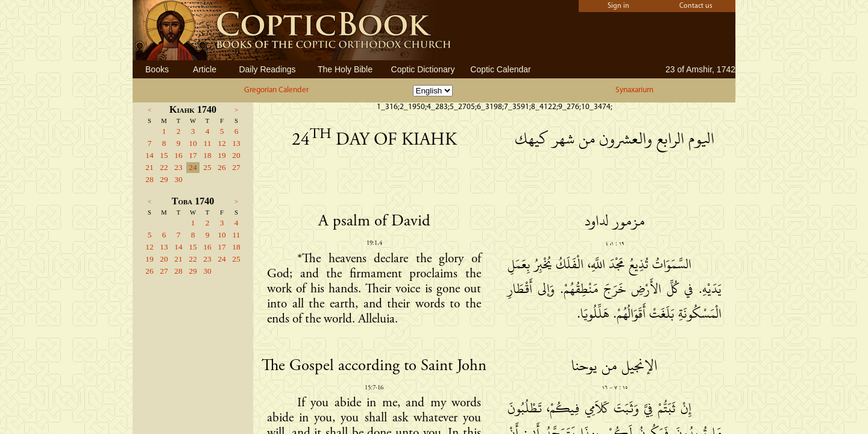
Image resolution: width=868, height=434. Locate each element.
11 (208, 143)
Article (205, 69)
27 (236, 167)
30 (178, 179)
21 (149, 167)
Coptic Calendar (500, 69)
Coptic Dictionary (423, 69)
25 (207, 167)
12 (222, 143)
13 (236, 143)
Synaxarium (634, 90)
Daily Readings (267, 69)
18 (207, 155)
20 (236, 155)
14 (149, 155)
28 (149, 179)
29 (164, 179)
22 (164, 167)
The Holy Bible (345, 69)
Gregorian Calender (276, 90)
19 (222, 155)
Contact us (696, 6)
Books (157, 69)
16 (178, 155)
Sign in (618, 6)
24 (193, 167)
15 (164, 155)
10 (193, 143)
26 (222, 167)
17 (193, 155)
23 (178, 167)
